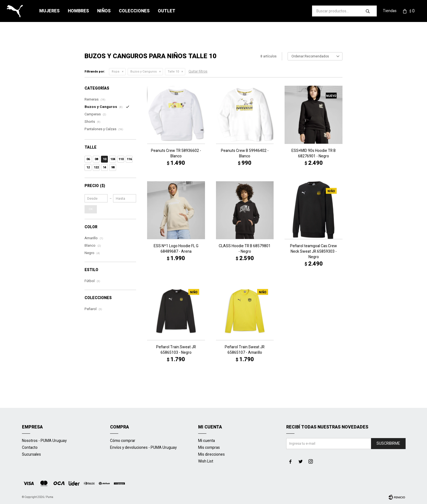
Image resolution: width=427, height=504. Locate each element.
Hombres (78, 11)
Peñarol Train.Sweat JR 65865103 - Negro (176, 350)
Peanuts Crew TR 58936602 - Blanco (176, 154)
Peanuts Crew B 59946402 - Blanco (245, 154)
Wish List (206, 461)
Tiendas (390, 11)
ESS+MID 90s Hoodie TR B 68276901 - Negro (314, 154)
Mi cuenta (207, 441)
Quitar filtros (198, 71)
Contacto (30, 448)
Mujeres (49, 11)
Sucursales (31, 454)
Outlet (167, 11)
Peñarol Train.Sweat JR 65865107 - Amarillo (245, 350)
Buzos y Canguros (144, 72)
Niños (104, 11)
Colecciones (134, 11)
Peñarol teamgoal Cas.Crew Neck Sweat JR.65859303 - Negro (314, 252)
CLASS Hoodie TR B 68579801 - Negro (245, 249)
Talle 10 (173, 72)
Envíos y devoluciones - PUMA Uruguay (143, 448)
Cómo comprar (123, 441)
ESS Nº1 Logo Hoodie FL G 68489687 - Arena (176, 249)
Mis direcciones (211, 454)
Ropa (116, 72)
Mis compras (209, 448)
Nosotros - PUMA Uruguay (44, 441)
